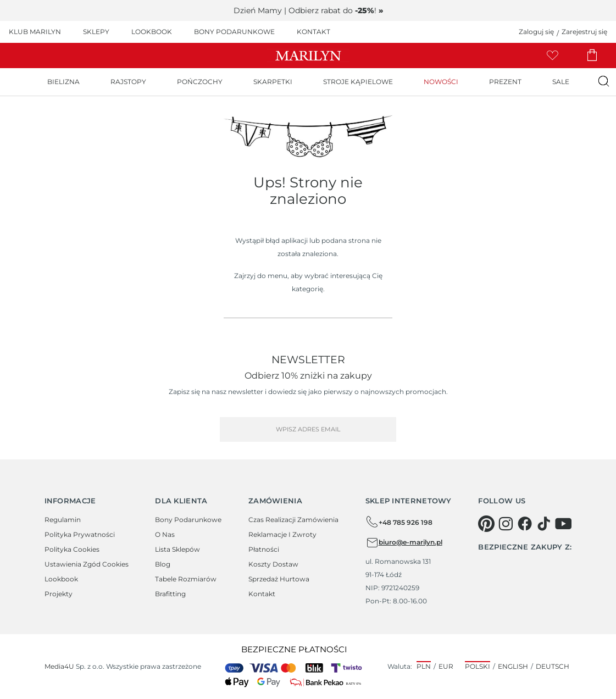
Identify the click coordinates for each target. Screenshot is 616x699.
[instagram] (506, 524)
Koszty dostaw (273, 564)
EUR (446, 666)
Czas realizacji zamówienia (293, 520)
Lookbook (61, 579)
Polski (478, 666)
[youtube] (563, 524)
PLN (424, 666)
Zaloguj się (536, 32)
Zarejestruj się (584, 32)
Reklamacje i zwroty (282, 534)
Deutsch (553, 666)
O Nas (165, 534)
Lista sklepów (177, 549)
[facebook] (525, 524)
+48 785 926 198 (399, 522)
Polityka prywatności (80, 534)
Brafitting (170, 594)
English (513, 666)
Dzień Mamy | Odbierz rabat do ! (308, 10)
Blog (163, 564)
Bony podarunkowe (188, 520)
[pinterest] (486, 524)
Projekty (59, 594)
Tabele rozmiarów (186, 579)
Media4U (59, 666)
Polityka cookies (72, 549)
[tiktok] (544, 524)
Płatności (264, 549)
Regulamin (63, 520)
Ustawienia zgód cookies (87, 564)
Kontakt (262, 594)
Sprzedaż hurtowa (279, 579)
